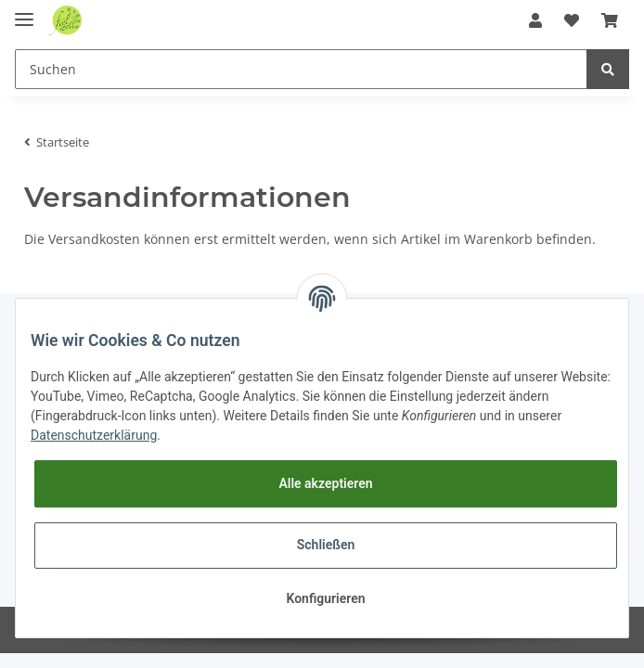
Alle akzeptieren (325, 483)
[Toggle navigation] (24, 12)
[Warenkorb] (610, 20)
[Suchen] (301, 69)
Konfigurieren (325, 598)
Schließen (326, 545)
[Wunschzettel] (572, 20)
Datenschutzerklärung (94, 435)
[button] (535, 20)
